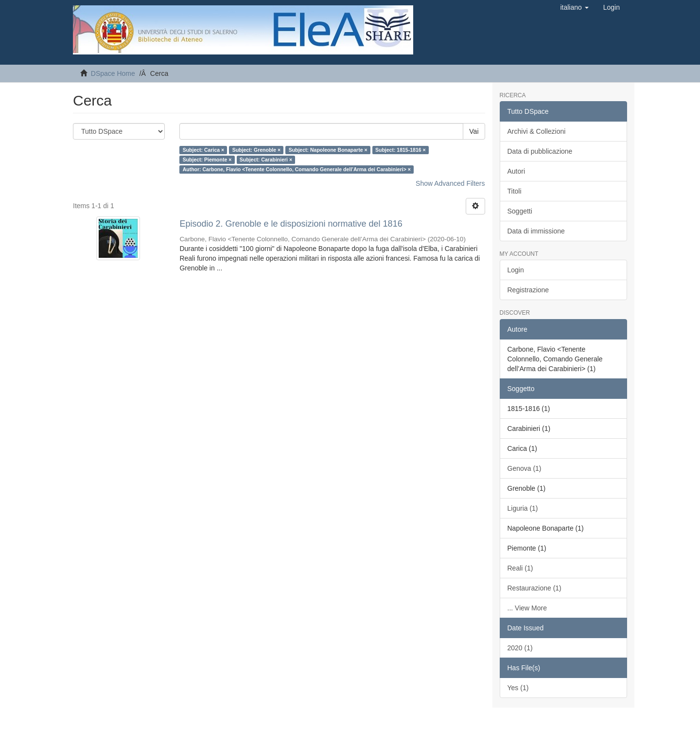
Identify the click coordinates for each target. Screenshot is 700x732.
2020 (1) (520, 648)
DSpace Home (113, 73)
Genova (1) (525, 468)
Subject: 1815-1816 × (401, 150)
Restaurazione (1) (534, 588)
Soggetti (520, 211)
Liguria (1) (523, 508)
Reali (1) (520, 568)
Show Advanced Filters (450, 183)
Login (516, 270)
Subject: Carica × (204, 150)
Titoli (515, 191)
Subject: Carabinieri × (266, 160)
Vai (474, 131)
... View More (527, 608)
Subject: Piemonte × (207, 160)
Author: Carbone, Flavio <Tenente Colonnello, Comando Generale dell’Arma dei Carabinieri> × (297, 169)
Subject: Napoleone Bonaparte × (328, 150)
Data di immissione (536, 231)
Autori (516, 171)
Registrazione (528, 290)
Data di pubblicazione (540, 151)
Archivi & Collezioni (537, 131)
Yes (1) (518, 688)
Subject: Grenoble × (256, 150)
